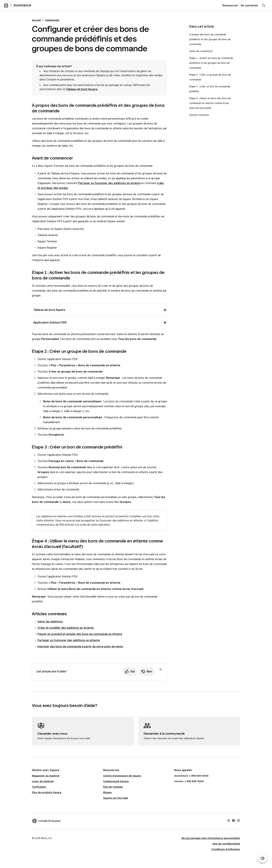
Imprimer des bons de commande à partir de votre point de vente (80, 647)
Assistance (22, 5)
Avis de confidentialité (226, 844)
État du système (113, 787)
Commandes (52, 20)
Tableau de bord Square (82, 89)
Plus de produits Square (47, 792)
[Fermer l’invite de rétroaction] (161, 669)
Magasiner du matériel (46, 776)
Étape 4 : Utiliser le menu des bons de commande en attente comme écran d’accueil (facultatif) (210, 103)
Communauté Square (116, 781)
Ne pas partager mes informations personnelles (211, 838)
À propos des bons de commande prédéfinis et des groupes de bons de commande (210, 39)
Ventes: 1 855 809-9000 (189, 781)
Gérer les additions (50, 622)
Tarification (39, 787)
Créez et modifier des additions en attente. (66, 628)
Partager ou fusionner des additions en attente (109, 183)
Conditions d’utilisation (226, 849)
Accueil (36, 20)
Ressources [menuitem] (230, 5)
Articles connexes (199, 115)
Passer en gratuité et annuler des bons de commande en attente (80, 634)
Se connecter (249, 5)
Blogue (107, 792)
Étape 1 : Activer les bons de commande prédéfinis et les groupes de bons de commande (211, 63)
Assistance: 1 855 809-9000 (191, 776)
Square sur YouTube (116, 798)
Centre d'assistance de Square (122, 776)
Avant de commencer (201, 51)
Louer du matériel (43, 781)
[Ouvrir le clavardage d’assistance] (262, 858)
